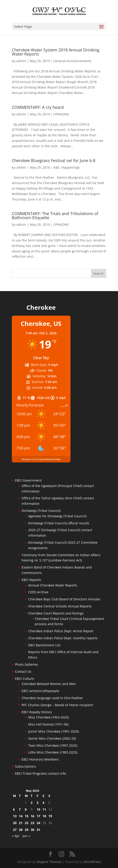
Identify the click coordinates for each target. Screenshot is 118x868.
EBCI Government (28, 480)
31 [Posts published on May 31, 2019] (38, 830)
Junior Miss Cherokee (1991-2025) (54, 731)
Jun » (26, 836)
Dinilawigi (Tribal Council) (41, 511)
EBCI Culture (25, 679)
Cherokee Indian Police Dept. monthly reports (63, 638)
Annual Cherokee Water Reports (53, 585)
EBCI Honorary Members (40, 759)
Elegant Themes (49, 862)
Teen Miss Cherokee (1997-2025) (53, 745)
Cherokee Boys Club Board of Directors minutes (64, 599)
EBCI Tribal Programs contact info (40, 773)
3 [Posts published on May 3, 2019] (38, 803)
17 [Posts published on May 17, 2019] (38, 816)
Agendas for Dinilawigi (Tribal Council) (57, 516)
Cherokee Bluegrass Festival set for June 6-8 (54, 160)
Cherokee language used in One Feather (52, 698)
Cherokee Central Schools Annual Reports (60, 606)
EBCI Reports (31, 580)
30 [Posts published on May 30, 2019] (33, 830)
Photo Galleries (26, 664)
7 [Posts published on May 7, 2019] (20, 809)
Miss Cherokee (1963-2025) (49, 717)
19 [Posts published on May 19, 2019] (50, 816)
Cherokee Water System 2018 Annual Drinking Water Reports (56, 52)
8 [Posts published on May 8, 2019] (26, 809)
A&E (56, 167)
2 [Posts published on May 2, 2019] (32, 803)
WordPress (92, 862)
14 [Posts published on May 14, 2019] (21, 816)
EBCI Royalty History (37, 712)
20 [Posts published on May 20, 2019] (15, 823)
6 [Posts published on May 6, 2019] (14, 809)
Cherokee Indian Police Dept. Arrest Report (61, 631)
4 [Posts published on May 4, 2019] (43, 803)
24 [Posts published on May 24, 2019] (38, 823)
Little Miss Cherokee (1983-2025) (53, 752)
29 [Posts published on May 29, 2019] (27, 830)
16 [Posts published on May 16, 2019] (33, 816)
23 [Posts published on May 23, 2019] (33, 823)
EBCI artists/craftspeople (40, 691)
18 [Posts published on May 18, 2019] (44, 816)
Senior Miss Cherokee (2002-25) (52, 738)
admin (21, 61)
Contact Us (23, 671)
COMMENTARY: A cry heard (38, 107)
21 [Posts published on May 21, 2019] (21, 823)
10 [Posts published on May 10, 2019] (38, 809)
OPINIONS (61, 114)
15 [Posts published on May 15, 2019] (27, 816)
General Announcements (72, 61)
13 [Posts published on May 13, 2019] (15, 816)
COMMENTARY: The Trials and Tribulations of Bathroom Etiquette (55, 216)
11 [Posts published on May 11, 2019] (44, 809)
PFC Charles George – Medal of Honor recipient (57, 705)
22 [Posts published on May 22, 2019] (27, 823)
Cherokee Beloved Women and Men (49, 684)
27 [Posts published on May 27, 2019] (15, 830)
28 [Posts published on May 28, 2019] (21, 830)
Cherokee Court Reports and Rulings (56, 613)
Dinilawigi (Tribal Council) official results (59, 523)
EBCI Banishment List (44, 645)
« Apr (16, 836)
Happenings (71, 167)
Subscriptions (25, 766)
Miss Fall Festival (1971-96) (48, 724)
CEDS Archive (38, 592)
